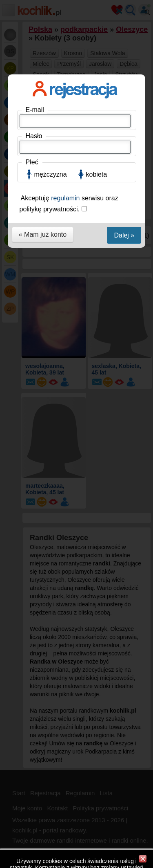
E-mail (35, 110)
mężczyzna (51, 174)
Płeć (32, 162)
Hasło (34, 136)
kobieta (97, 174)
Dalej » (124, 235)
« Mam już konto (43, 234)
